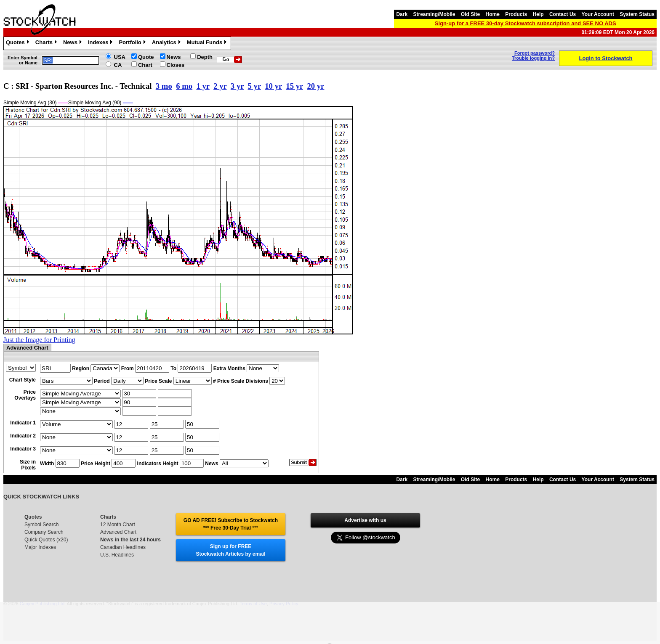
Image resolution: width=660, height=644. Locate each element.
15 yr (294, 86)
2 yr (220, 86)
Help (538, 14)
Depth (205, 57)
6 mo (184, 86)
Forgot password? (535, 53)
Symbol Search (41, 525)
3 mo (164, 86)
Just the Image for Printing (39, 340)
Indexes (101, 43)
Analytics (167, 43)
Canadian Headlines (123, 547)
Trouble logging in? (533, 58)
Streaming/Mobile (434, 14)
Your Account (598, 14)
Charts (47, 43)
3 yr (237, 86)
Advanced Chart (118, 532)
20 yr (315, 86)
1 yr (203, 86)
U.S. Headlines (117, 555)
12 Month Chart (118, 525)
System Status (637, 14)
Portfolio (133, 43)
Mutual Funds (208, 43)
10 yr (273, 86)
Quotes (19, 43)
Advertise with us (365, 520)
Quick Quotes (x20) (46, 540)
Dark (402, 14)
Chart (145, 65)
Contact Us (563, 14)
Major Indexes (40, 547)
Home (493, 14)
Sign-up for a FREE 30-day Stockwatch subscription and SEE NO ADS (526, 23)
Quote (146, 57)
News (73, 43)
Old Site (470, 14)
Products (516, 14)
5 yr (254, 86)
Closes (176, 65)
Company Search (44, 532)
